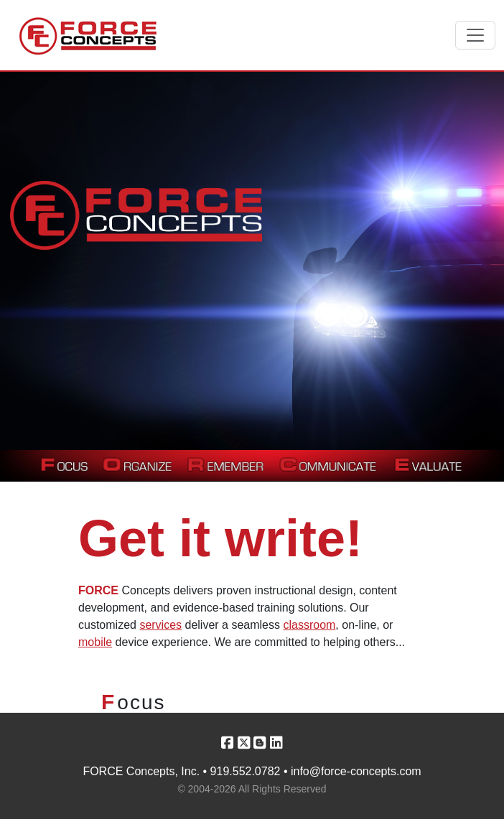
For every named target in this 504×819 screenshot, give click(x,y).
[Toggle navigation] (475, 35)
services (160, 625)
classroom (309, 625)
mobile (95, 642)
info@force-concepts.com (356, 771)
